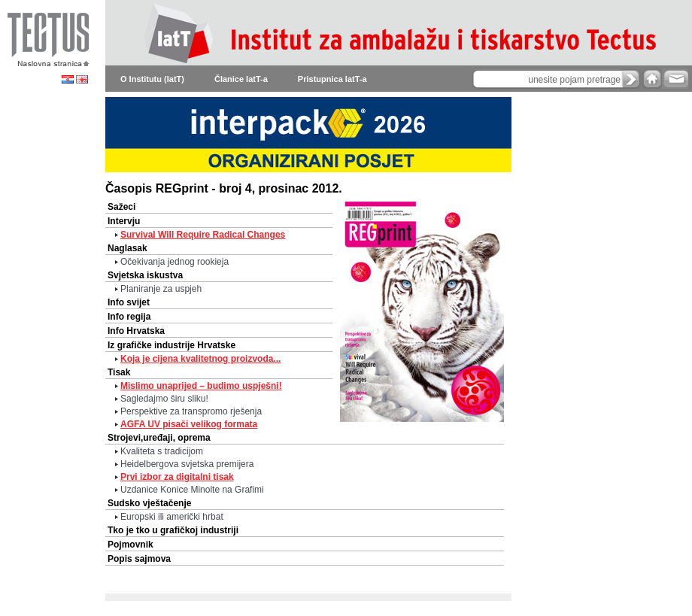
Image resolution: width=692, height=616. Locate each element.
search (631, 79)
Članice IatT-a (241, 79)
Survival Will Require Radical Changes (203, 235)
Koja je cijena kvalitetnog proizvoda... (200, 359)
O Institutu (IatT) (152, 79)
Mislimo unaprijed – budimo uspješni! (201, 386)
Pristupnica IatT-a (332, 79)
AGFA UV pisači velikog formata (189, 424)
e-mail (675, 79)
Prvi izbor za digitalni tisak (177, 477)
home (652, 79)
